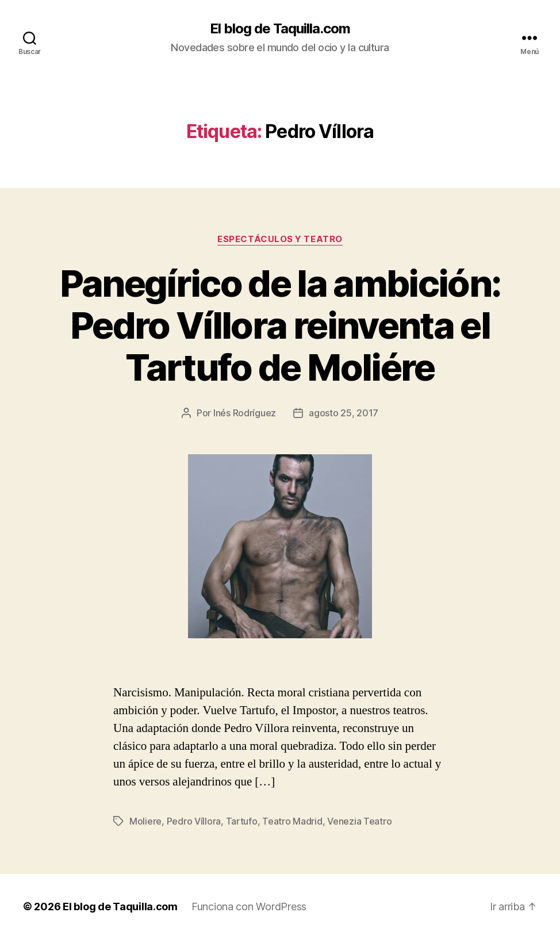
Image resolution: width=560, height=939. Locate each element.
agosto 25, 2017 (344, 413)
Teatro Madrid (292, 821)
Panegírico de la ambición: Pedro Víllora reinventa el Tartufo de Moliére (280, 325)
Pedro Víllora (194, 821)
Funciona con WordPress (249, 907)
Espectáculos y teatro (280, 239)
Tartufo (242, 821)
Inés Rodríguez (245, 413)
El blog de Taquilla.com (280, 29)
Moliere (145, 821)
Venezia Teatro (359, 821)
